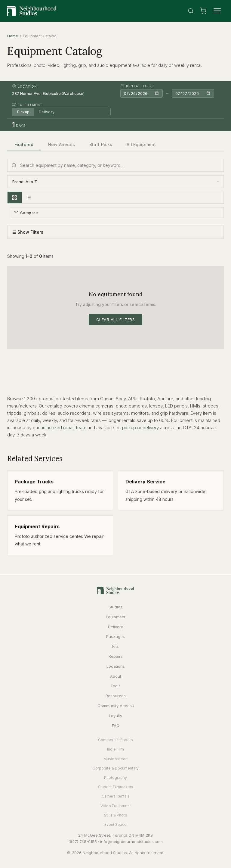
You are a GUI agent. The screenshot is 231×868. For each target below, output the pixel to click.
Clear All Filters (116, 320)
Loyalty (115, 716)
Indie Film (115, 749)
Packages (115, 636)
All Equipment (141, 144)
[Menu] (217, 11)
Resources (116, 696)
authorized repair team (63, 428)
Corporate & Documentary (116, 768)
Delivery (47, 112)
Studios (115, 607)
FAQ (116, 726)
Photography (115, 777)
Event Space (115, 824)
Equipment (116, 617)
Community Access (116, 706)
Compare (26, 213)
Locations (116, 666)
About (116, 676)
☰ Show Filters (28, 232)
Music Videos (115, 759)
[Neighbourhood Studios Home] (32, 11)
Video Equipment (116, 806)
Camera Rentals (116, 796)
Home (13, 36)
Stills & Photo (116, 815)
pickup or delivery (140, 428)
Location (25, 86)
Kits (115, 646)
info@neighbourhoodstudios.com (131, 841)
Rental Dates (137, 86)
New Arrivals (61, 144)
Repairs (116, 656)
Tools (115, 686)
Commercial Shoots (115, 740)
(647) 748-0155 (83, 841)
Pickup (23, 112)
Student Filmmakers (116, 787)
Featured (24, 144)
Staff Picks (101, 144)
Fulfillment (27, 105)
